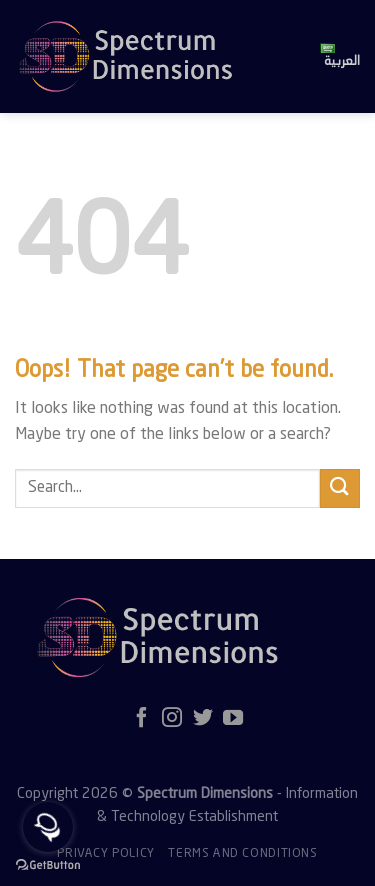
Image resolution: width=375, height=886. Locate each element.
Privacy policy (106, 854)
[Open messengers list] (48, 827)
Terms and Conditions (242, 854)
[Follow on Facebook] (142, 719)
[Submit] (340, 488)
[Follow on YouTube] (233, 719)
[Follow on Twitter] (203, 719)
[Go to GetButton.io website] (48, 865)
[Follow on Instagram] (172, 719)
